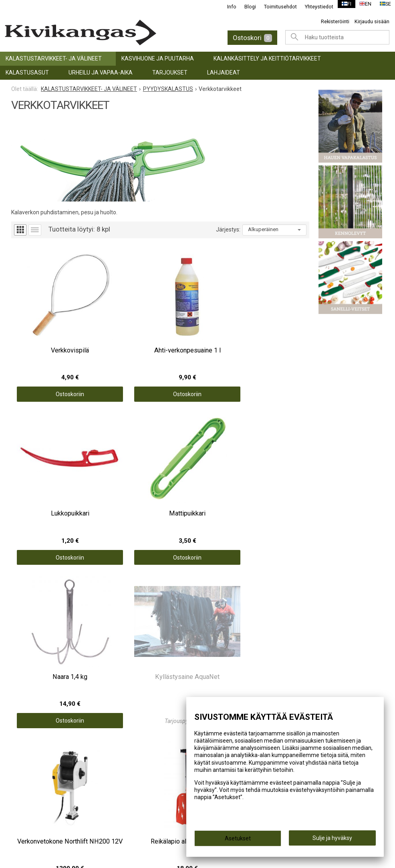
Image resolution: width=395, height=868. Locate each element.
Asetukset (238, 841)
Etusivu (215, 616)
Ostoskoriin (49, 358)
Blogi (245, 7)
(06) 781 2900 (34, 789)
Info (227, 7)
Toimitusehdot (276, 7)
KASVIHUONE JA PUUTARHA (158, 58)
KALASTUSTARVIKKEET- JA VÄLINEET (54, 58)
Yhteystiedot (314, 7)
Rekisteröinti (335, 21)
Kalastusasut (27, 73)
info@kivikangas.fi (41, 778)
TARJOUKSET (170, 73)
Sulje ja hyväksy (332, 840)
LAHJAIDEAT (224, 73)
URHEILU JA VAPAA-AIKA (101, 73)
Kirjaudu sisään (372, 21)
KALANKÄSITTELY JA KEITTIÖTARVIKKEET (267, 58)
